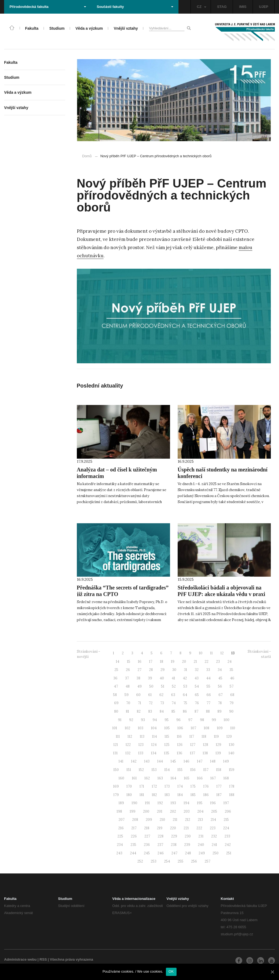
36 (115, 678)
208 (135, 820)
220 (173, 828)
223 (213, 828)
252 (140, 861)
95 (167, 720)
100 (227, 720)
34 (220, 670)
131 (115, 753)
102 (128, 728)
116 (179, 736)
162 (147, 778)
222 (199, 828)
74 (174, 703)
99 (214, 720)
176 (206, 786)
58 (115, 695)
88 (208, 711)
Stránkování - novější (88, 654)
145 (173, 761)
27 (139, 670)
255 (181, 861)
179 (116, 795)
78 (220, 703)
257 (207, 861)
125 (167, 745)
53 (185, 686)
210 (162, 820)
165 (187, 778)
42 (185, 678)
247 (174, 853)
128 (206, 745)
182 (154, 795)
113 (142, 736)
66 (209, 695)
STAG (222, 7)
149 (226, 761)
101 (115, 728)
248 (188, 853)
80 (116, 711)
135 (167, 753)
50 (151, 686)
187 (219, 795)
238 (174, 845)
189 (121, 803)
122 (128, 745)
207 (122, 820)
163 (160, 778)
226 (134, 836)
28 (151, 670)
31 (186, 670)
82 (139, 711)
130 (232, 745)
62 (161, 695)
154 (167, 770)
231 (201, 836)
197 (226, 803)
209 (149, 820)
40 (162, 678)
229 (174, 836)
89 (219, 711)
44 (208, 678)
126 (180, 745)
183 (167, 795)
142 (134, 761)
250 (216, 853)
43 (197, 678)
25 (116, 670)
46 (232, 678)
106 (180, 728)
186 (206, 795)
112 (130, 736)
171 (142, 786)
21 (195, 662)
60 (138, 695)
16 (140, 662)
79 (231, 703)
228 (161, 836)
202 (173, 811)
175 (193, 786)
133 (141, 753)
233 (227, 836)
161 (134, 778)
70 (128, 703)
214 (213, 820)
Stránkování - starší (259, 654)
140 (231, 753)
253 (154, 861)
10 (201, 653)
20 (184, 662)
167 (213, 778)
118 (204, 736)
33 (208, 670)
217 (134, 828)
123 (141, 745)
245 (147, 853)
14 (118, 662)
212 (188, 820)
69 (116, 703)
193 (173, 803)
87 (196, 711)
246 (161, 853)
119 (216, 736)
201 (160, 811)
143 (147, 761)
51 (163, 686)
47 (116, 686)
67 (221, 695)
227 (147, 836)
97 (190, 720)
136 (180, 753)
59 (127, 695)
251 (229, 853)
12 (222, 653)
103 (141, 728)
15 (129, 662)
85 (173, 711)
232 (214, 836)
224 (226, 828)
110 (233, 728)
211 (175, 820)
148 (213, 761)
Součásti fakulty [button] (135, 7)
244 (133, 853)
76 (197, 703)
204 (200, 811)
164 (173, 778)
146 (186, 761)
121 (116, 745)
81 (128, 711)
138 (205, 753)
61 (150, 695)
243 (119, 853)
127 (193, 745)
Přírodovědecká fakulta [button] (48, 7)
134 (154, 753)
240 (201, 845)
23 (218, 662)
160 (121, 778)
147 (200, 761)
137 (192, 753)
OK (171, 971)
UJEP (264, 7)
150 (116, 770)
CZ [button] (201, 7)
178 (232, 786)
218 (147, 828)
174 (180, 786)
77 (208, 703)
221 (186, 828)
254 (167, 861)
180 (129, 795)
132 (128, 753)
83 (150, 711)
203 (187, 811)
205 (214, 811)
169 (116, 786)
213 (200, 820)
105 (167, 728)
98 (202, 720)
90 (231, 711)
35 (231, 670)
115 (167, 736)
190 (134, 803)
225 (120, 836)
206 (228, 811)
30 (174, 670)
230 (188, 836)
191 (147, 803)
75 (185, 703)
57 (232, 686)
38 (138, 678)
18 (162, 662)
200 (146, 811)
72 (151, 703)
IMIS (243, 7)
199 (133, 811)
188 (232, 795)
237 (160, 845)
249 (202, 853)
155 (180, 770)
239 (187, 845)
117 (192, 736)
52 (174, 686)
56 (220, 686)
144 (160, 761)
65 (197, 695)
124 (154, 745)
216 (121, 828)
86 (185, 711)
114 (154, 736)
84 (162, 711)
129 (219, 745)
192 (160, 803)
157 (206, 770)
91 (120, 720)
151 (129, 770)
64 (185, 695)
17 (151, 662)
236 (147, 845)
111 (118, 736)
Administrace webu (20, 959)
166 (200, 778)
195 (200, 803)
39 (150, 678)
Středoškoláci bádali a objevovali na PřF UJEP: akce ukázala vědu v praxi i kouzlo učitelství (221, 594)
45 (220, 678)
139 (218, 753)
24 (230, 662)
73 (162, 703)
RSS (43, 959)
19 (173, 662)
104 (154, 728)
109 (220, 728)
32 (197, 670)
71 (139, 703)
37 (127, 678)
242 (228, 845)
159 (232, 770)
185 (193, 795)
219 (160, 828)
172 (154, 786)
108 (207, 728)
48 (128, 686)
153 (154, 770)
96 (178, 720)
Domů (87, 156)
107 (193, 728)
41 (173, 678)
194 (186, 803)
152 (141, 770)
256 (194, 861)
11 (211, 653)
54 (197, 686)
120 (229, 736)
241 (214, 845)
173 (167, 786)
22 (207, 662)
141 (121, 761)
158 (219, 770)
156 (193, 770)
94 (155, 720)
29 (163, 670)
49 (139, 686)
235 (133, 845)
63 (173, 695)
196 (213, 803)
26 (128, 670)
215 (226, 820)
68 (232, 695)
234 (120, 845)
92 (131, 720)
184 (180, 795)
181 (142, 795)
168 (226, 778)
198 (119, 811)
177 (219, 786)
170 (129, 786)
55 (208, 686)
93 (143, 720)
